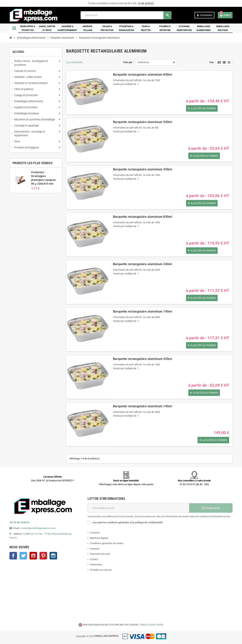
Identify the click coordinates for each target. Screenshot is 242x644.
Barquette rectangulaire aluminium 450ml (143, 169)
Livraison (95, 533)
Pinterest (43, 556)
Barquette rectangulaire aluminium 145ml (143, 311)
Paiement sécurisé (100, 554)
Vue (211, 62)
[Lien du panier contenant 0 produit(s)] (225, 15)
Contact (94, 559)
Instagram (53, 556)
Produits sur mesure (101, 570)
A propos (95, 549)
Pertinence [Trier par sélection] (143, 62)
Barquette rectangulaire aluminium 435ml (143, 359)
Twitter (23, 556)
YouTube (33, 556)
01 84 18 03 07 (146, 3)
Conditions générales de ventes (107, 543)
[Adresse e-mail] (138, 508)
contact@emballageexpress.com (38, 528)
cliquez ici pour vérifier (151, 625)
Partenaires (96, 564)
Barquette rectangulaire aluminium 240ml (143, 264)
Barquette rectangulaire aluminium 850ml (143, 75)
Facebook (13, 556)
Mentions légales (99, 538)
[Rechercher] (126, 15)
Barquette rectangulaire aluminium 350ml (143, 122)
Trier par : (128, 62)
